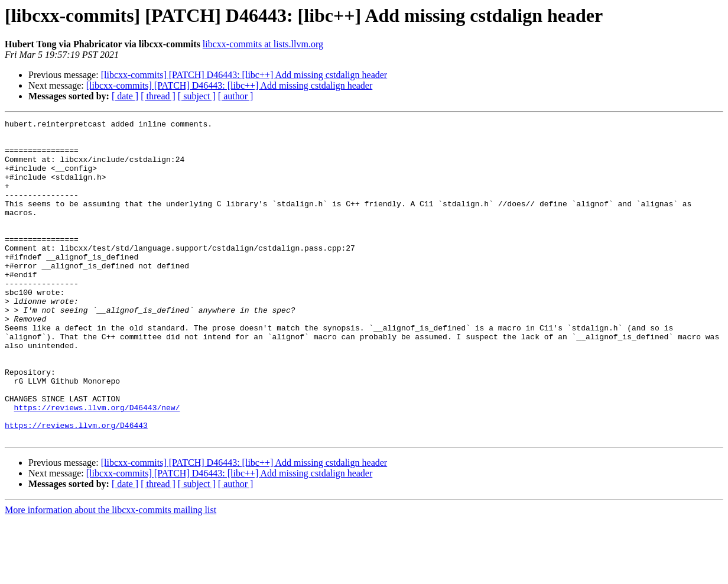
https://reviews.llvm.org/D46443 (76, 487)
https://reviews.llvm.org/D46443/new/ (97, 466)
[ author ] (236, 96)
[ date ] (125, 96)
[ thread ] (158, 96)
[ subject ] (197, 96)
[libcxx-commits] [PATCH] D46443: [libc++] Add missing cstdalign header (244, 75)
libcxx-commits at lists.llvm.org (263, 44)
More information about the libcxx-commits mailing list (110, 574)
